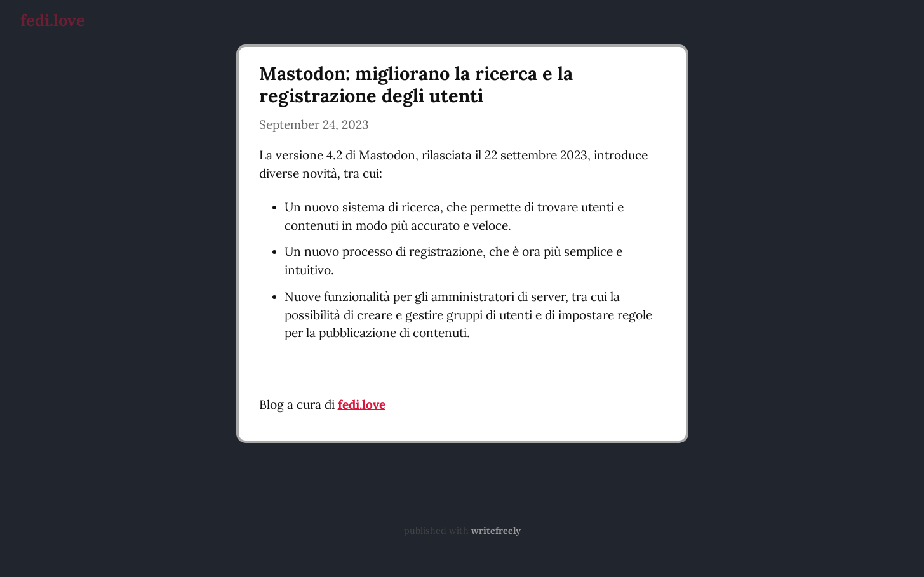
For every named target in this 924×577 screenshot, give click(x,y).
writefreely (496, 531)
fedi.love (53, 20)
